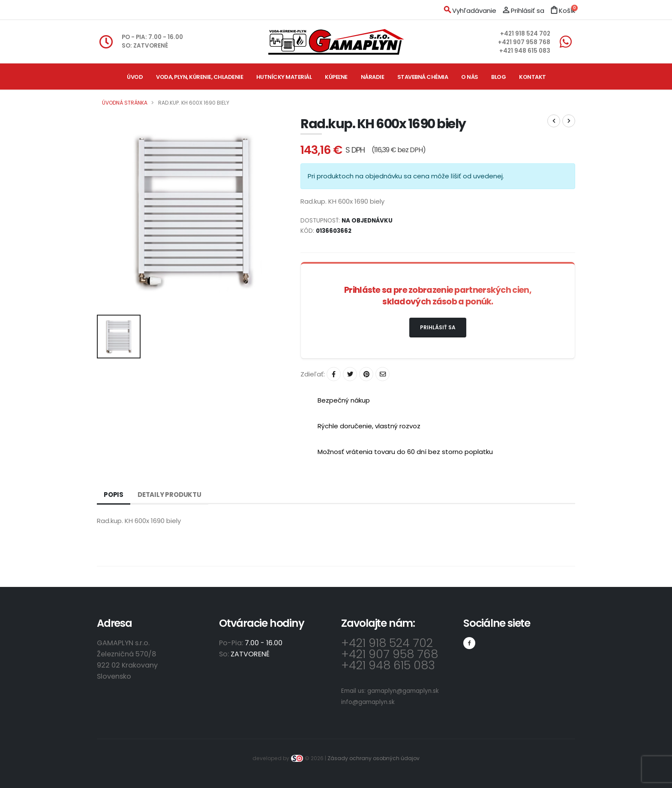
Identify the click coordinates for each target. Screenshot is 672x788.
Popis (114, 495)
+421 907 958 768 (524, 42)
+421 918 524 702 (525, 34)
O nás (470, 77)
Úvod (135, 77)
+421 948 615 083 (525, 51)
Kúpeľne (336, 77)
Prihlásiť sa (438, 327)
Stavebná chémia (423, 77)
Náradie (373, 77)
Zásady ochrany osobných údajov (373, 758)
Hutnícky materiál (284, 77)
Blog (498, 77)
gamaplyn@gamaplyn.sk (403, 691)
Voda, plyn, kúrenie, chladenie (199, 77)
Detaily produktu (169, 495)
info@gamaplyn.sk (368, 702)
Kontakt (532, 77)
